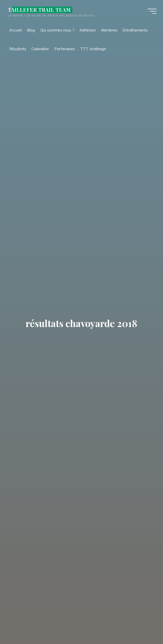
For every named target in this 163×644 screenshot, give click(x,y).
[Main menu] (151, 12)
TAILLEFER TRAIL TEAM (40, 10)
